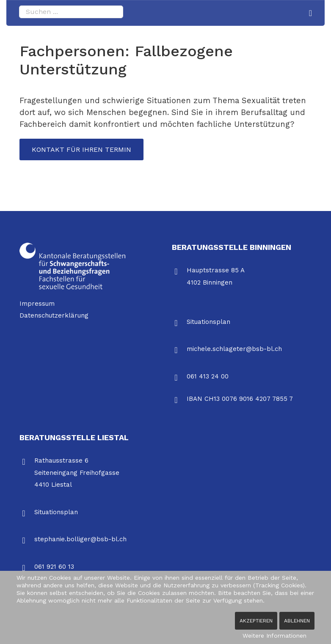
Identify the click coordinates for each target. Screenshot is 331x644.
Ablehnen (297, 621)
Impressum (37, 304)
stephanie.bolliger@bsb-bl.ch (80, 540)
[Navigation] (310, 13)
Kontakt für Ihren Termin (82, 149)
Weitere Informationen (274, 636)
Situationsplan (208, 322)
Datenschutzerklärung (54, 316)
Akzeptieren (256, 621)
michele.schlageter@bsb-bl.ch (234, 350)
